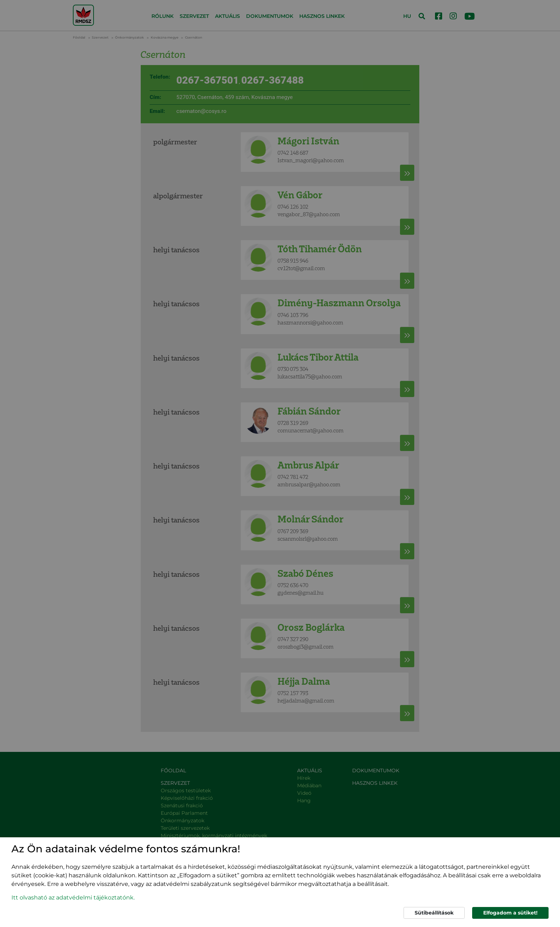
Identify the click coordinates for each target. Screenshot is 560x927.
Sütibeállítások (434, 913)
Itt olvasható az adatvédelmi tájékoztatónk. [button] (73, 898)
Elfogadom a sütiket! (510, 913)
